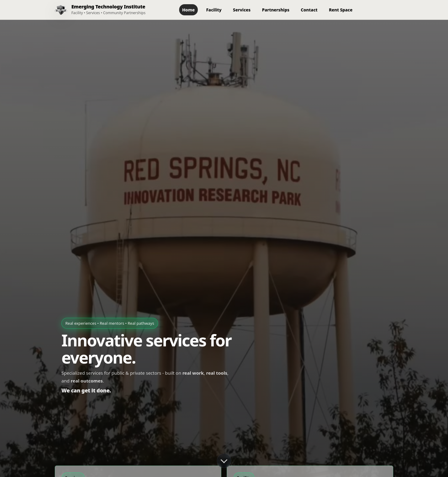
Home (188, 10)
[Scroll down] (224, 461)
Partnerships (276, 10)
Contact (309, 10)
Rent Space (341, 10)
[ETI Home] (97, 10)
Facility (214, 10)
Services (242, 10)
